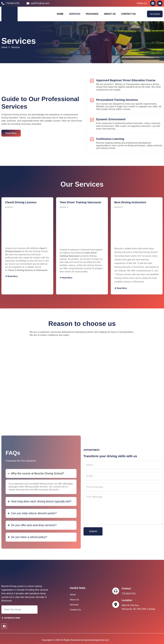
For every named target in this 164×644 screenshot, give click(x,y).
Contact (126, 588)
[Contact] (116, 591)
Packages (92, 14)
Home (60, 14)
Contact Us (128, 14)
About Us (110, 14)
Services (75, 14)
